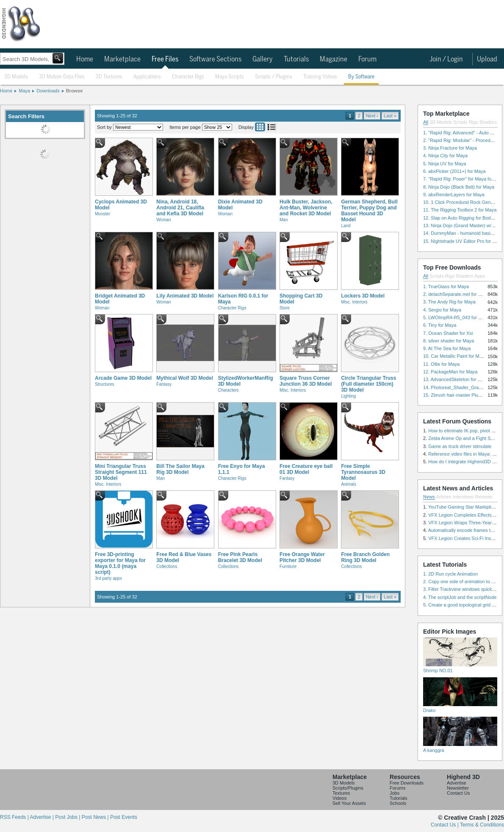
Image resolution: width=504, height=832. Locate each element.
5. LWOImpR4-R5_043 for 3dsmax (459, 317)
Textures (341, 793)
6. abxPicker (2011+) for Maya (454, 171)
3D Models (16, 77)
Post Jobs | (68, 817)
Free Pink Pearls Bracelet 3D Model (240, 557)
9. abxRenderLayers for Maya (454, 195)
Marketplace (122, 59)
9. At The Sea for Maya (447, 348)
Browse (75, 91)
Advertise (457, 783)
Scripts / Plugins (274, 77)
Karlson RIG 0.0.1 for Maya (243, 299)
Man (284, 220)
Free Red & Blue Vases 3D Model (184, 557)
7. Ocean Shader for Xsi (448, 333)
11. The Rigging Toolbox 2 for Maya (460, 210)
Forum (367, 59)
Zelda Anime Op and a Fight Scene (464, 438)
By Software (361, 77)
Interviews (463, 497)
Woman (163, 220)
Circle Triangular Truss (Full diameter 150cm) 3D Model (368, 384)
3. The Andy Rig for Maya (449, 302)
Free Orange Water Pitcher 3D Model (302, 557)
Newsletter (458, 788)
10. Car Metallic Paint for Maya (455, 356)
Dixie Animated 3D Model (240, 205)
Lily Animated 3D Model (185, 296)
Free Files (165, 59)
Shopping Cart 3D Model (301, 299)
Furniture (288, 566)
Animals (349, 484)
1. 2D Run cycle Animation (450, 574)
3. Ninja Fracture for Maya (450, 148)
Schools (398, 803)
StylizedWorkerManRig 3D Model (246, 381)
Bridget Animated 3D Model (120, 299)
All (426, 122)
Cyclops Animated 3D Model (121, 205)
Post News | (96, 817)
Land (346, 226)
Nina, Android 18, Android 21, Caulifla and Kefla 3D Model (180, 208)
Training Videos (320, 77)
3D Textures (109, 77)
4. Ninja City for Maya (445, 156)
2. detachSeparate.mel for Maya (456, 294)
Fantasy (164, 384)
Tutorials (296, 59)
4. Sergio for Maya (442, 310)
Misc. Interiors (354, 302)
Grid (260, 127)
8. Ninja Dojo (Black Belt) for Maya (459, 187)
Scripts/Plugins (348, 788)
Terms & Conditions (482, 825)
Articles (444, 497)
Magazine (334, 59)
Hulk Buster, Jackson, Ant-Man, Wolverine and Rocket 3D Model (306, 208)
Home (85, 59)
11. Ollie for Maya (441, 364)
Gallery (263, 59)
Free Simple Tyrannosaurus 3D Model (363, 472)
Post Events (124, 817)
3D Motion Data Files (62, 77)
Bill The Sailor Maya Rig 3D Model (180, 469)
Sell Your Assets (349, 803)
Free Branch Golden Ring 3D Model (365, 557)
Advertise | (42, 817)
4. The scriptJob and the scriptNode (460, 597)
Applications (147, 77)
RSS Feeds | (15, 817)
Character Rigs (188, 77)
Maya (24, 91)
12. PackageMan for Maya (450, 372)
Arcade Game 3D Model (123, 378)
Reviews (484, 497)
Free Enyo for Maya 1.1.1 (242, 469)
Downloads (48, 91)
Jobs (395, 793)
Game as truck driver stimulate (460, 446)
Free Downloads (407, 783)
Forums (397, 788)
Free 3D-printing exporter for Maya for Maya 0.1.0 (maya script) (120, 563)
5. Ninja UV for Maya (444, 164)
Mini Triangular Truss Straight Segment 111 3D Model (121, 472)
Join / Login (446, 59)
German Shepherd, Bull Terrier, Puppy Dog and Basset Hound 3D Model (369, 211)
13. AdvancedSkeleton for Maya (456, 379)
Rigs (474, 122)
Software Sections (215, 59)
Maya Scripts (230, 77)
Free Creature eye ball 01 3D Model (306, 469)
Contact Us (458, 793)
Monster (102, 214)
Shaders (488, 122)
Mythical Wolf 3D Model (185, 378)
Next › (372, 116)
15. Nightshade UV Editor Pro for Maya (463, 241)
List (271, 127)
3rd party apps (108, 578)
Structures (105, 384)
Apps (480, 276)
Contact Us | (445, 825)
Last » (390, 116)
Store (285, 308)
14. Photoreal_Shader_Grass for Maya (463, 387)
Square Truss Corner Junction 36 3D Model (306, 381)
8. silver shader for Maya (449, 341)
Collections (167, 566)
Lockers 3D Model (363, 296)
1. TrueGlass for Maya (446, 287)
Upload (487, 59)
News (429, 497)
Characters (228, 390)
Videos (339, 798)
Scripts (460, 122)
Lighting (348, 396)
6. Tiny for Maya (440, 325)
